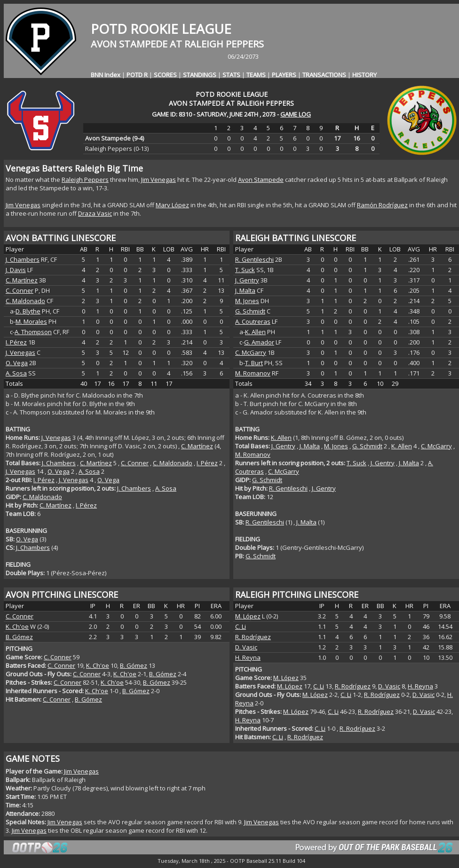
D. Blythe (28, 311)
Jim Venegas (158, 180)
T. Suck (245, 270)
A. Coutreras (253, 321)
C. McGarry (251, 352)
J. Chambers (23, 259)
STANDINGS (200, 75)
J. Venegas (20, 352)
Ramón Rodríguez (382, 205)
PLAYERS (284, 75)
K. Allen (255, 332)
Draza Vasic (95, 213)
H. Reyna (248, 657)
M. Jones (247, 301)
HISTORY (364, 75)
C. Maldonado (25, 301)
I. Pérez (16, 342)
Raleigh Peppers (85, 180)
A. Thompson (33, 332)
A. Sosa (16, 373)
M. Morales (31, 321)
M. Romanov (253, 373)
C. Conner (20, 290)
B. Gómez (19, 637)
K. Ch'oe (17, 626)
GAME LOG (296, 114)
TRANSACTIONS (324, 75)
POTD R (137, 75)
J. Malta (245, 290)
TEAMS (256, 75)
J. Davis (16, 270)
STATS (231, 75)
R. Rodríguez (253, 637)
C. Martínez (22, 280)
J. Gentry (247, 280)
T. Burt (254, 363)
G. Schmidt (250, 311)
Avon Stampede (261, 180)
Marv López (172, 205)
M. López (248, 616)
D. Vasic (246, 647)
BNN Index (106, 75)
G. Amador (259, 342)
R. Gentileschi (254, 259)
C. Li (241, 626)
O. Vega (17, 363)
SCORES (165, 75)
